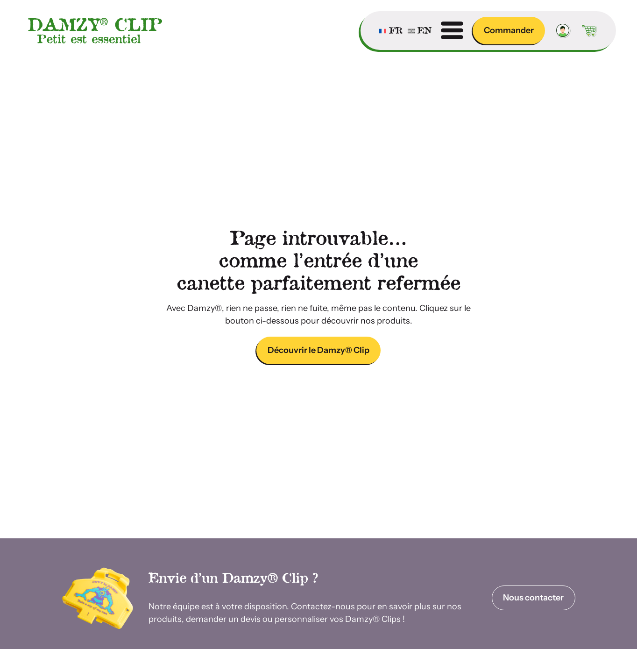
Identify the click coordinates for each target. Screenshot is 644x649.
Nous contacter (533, 598)
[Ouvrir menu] (452, 30)
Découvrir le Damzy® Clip (318, 350)
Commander (509, 30)
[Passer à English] (420, 30)
